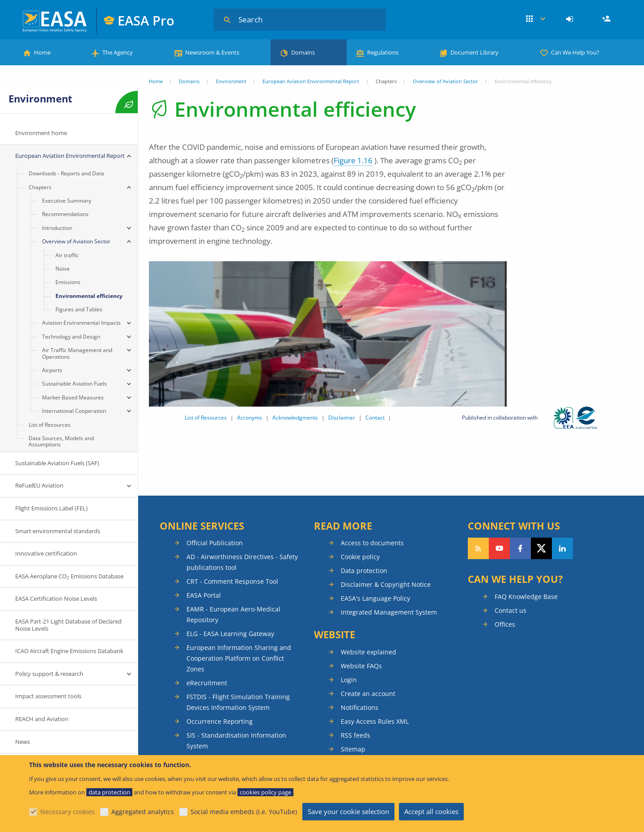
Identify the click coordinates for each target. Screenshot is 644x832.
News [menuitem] (23, 742)
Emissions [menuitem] (68, 282)
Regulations (383, 52)
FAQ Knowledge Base (526, 596)
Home (42, 52)
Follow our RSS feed (478, 548)
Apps (536, 19)
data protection (109, 792)
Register (607, 19)
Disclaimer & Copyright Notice (386, 584)
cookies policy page (265, 792)
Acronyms (250, 418)
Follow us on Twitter (541, 548)
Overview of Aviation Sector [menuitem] (76, 241)
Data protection (364, 571)
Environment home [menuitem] (41, 133)
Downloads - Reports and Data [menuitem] (66, 173)
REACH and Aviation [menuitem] (42, 719)
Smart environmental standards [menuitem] (58, 531)
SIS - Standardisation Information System (236, 741)
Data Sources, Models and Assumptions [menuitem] (61, 441)
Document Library (475, 52)
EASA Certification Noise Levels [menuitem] (56, 599)
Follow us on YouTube (499, 548)
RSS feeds (356, 735)
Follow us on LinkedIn (562, 548)
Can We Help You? (575, 52)
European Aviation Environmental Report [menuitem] (70, 156)
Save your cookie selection (348, 811)
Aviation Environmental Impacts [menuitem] (81, 323)
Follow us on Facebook (520, 548)
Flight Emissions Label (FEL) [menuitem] (51, 508)
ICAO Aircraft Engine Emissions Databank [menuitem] (69, 651)
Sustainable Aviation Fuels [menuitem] (74, 384)
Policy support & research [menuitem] (49, 674)
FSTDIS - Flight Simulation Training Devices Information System (238, 702)
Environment (231, 81)
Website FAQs (361, 666)
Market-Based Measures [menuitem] (73, 397)
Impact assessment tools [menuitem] (48, 696)
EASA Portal (204, 595)
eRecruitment (207, 683)
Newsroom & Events (212, 52)
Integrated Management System (389, 612)
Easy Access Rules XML (375, 721)
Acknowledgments (295, 418)
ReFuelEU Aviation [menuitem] (39, 485)
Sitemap (353, 749)
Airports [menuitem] (52, 370)
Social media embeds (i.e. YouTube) (244, 812)
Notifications (360, 707)
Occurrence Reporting (220, 721)
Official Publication (215, 543)
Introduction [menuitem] (57, 228)
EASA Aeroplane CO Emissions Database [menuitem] (69, 576)
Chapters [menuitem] (40, 187)
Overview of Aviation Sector (445, 81)
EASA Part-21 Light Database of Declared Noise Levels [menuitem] (68, 625)
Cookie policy (360, 557)
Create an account (368, 694)
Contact (375, 418)
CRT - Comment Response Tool (232, 581)
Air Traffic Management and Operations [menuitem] (77, 353)
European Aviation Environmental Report (311, 81)
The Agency (118, 52)
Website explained (369, 652)
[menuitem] (571, 19)
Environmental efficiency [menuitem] (89, 296)
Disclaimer (342, 418)
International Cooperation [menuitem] (74, 411)
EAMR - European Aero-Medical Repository (233, 614)
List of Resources (206, 418)
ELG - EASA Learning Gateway (230, 634)
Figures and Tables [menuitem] (79, 309)
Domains (303, 52)
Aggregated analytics (143, 812)
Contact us (511, 610)
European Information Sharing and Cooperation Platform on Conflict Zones (239, 658)
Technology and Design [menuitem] (71, 337)
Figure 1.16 (353, 160)
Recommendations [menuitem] (65, 214)
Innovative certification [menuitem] (46, 553)
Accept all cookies (431, 811)
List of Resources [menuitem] (50, 425)
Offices (505, 624)
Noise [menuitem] (63, 269)
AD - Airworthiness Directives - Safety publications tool (242, 562)
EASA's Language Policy (375, 598)
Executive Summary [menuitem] (67, 201)
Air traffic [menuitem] (67, 255)
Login (571, 19)
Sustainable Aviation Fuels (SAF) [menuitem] (57, 463)
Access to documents (372, 543)
